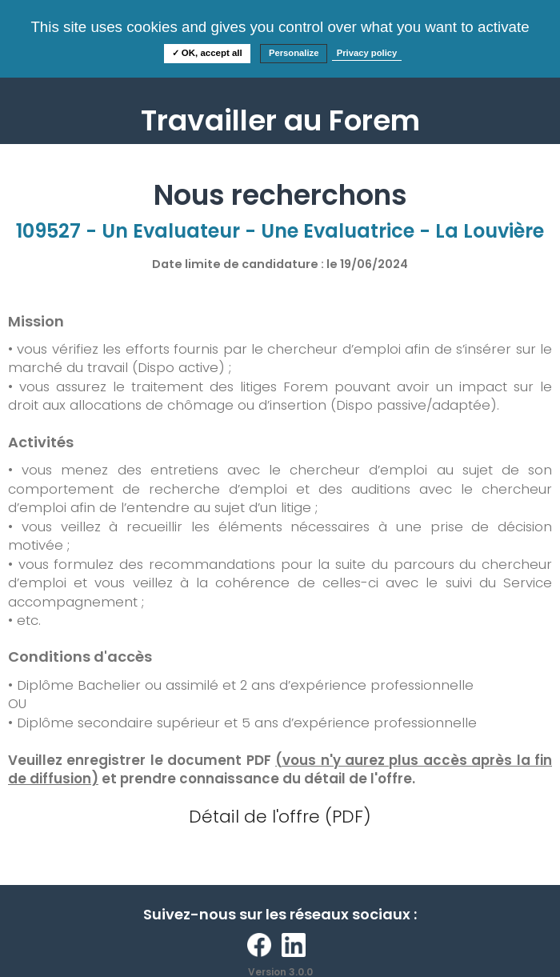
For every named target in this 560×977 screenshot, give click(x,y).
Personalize (294, 53)
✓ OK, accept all (207, 53)
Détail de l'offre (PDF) (280, 817)
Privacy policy (367, 53)
